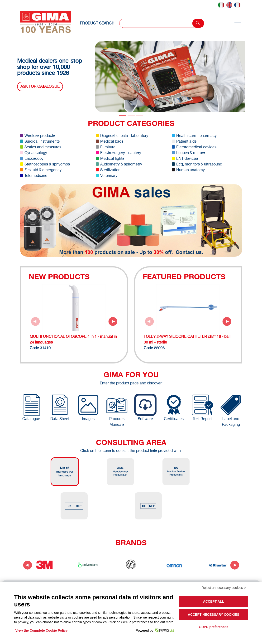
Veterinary (107, 176)
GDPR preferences (214, 627)
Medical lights (110, 158)
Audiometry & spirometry (119, 164)
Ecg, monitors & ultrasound (197, 164)
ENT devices (185, 158)
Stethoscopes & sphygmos (45, 164)
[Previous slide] (35, 321)
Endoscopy (32, 158)
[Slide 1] (131, 115)
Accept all (214, 601)
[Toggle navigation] (238, 21)
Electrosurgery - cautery (118, 153)
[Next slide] (113, 321)
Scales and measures (41, 147)
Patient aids (184, 141)
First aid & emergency (41, 170)
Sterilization (108, 170)
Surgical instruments (40, 141)
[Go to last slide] (28, 565)
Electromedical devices (194, 147)
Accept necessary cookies (214, 615)
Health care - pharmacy (194, 136)
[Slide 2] (140, 115)
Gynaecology (33, 153)
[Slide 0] (123, 115)
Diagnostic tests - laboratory (122, 136)
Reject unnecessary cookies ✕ (224, 588)
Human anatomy (188, 170)
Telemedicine (34, 176)
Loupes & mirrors (188, 153)
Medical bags (110, 141)
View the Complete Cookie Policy (42, 630)
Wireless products (38, 136)
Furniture (106, 147)
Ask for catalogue (40, 86)
